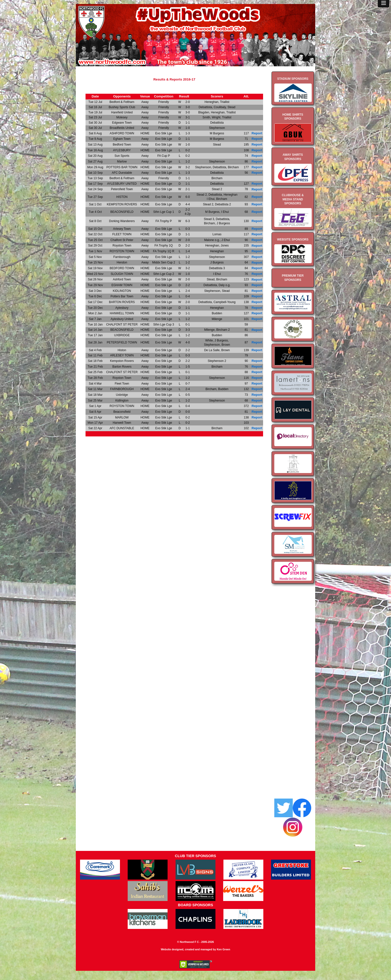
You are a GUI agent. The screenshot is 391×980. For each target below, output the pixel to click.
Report (257, 133)
